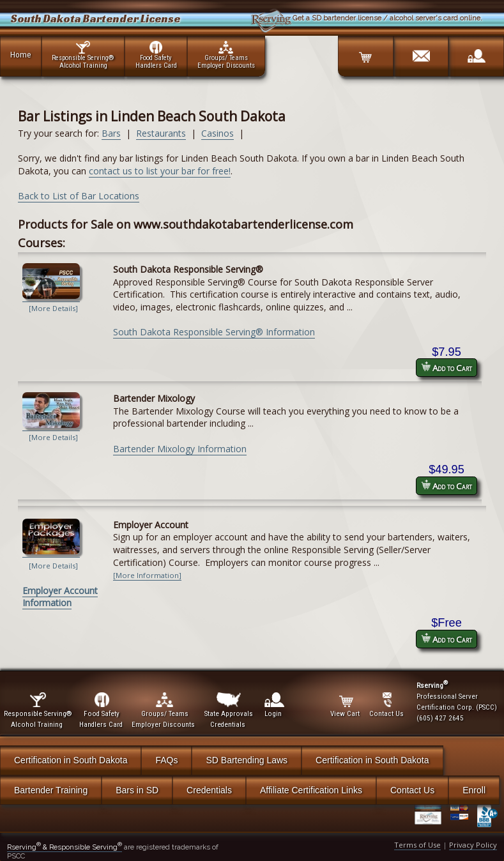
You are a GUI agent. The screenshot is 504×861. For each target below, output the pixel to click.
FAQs (166, 760)
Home (21, 54)
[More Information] (147, 575)
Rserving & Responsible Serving (65, 847)
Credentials (209, 790)
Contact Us (412, 790)
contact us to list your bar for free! (160, 171)
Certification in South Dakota (71, 760)
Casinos (218, 133)
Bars (111, 133)
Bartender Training (51, 790)
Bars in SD (137, 790)
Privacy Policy (473, 845)
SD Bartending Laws (247, 760)
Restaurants (161, 133)
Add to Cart (447, 368)
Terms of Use (417, 845)
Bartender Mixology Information (180, 449)
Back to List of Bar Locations (79, 196)
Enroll (474, 790)
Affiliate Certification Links (311, 790)
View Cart (346, 705)
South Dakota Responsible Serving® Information (214, 332)
